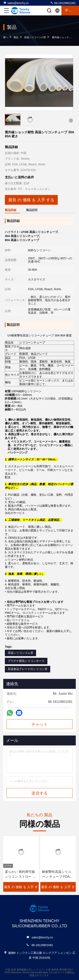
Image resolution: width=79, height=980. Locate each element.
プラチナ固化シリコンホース (26, 661)
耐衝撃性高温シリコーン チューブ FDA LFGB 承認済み (57, 875)
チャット (39, 724)
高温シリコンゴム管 (20, 653)
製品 (16, 37)
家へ (6, 37)
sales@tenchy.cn (16, 3)
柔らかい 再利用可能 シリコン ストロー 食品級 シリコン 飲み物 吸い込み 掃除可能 (20, 875)
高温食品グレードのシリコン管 (28, 669)
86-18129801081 (63, 3)
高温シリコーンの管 (35, 37)
